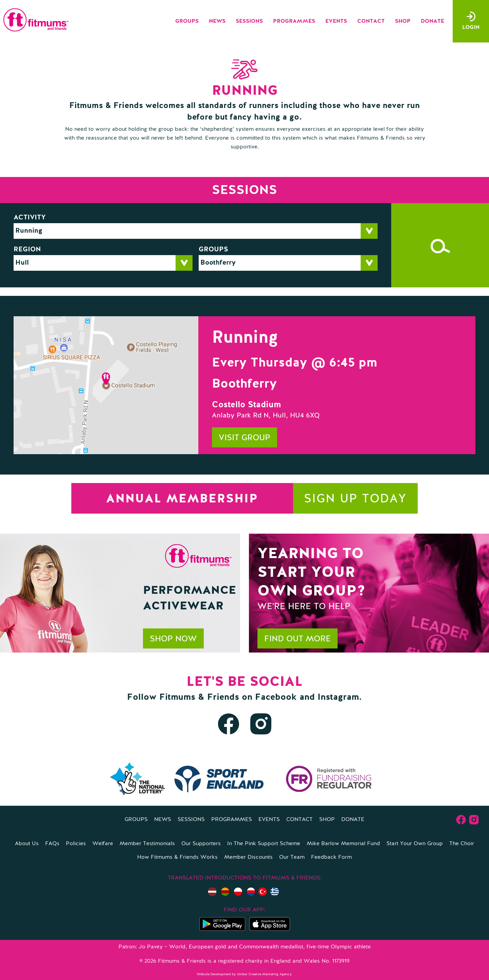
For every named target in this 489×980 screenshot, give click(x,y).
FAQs (52, 844)
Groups (187, 21)
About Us (27, 844)
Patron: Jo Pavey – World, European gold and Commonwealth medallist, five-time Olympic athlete (245, 947)
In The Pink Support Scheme (264, 844)
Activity (30, 218)
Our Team (292, 857)
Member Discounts (248, 857)
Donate (432, 21)
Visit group (244, 438)
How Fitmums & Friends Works (177, 857)
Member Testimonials (147, 844)
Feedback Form (331, 857)
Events (336, 21)
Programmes (294, 21)
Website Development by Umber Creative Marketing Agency (244, 974)
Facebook (276, 697)
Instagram (338, 697)
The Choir (462, 844)
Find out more (297, 639)
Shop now (173, 639)
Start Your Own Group (415, 844)
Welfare (103, 844)
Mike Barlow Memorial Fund (343, 844)
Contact (371, 21)
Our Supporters (201, 844)
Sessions (249, 21)
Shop (403, 21)
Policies (76, 844)
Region (27, 250)
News (217, 21)
